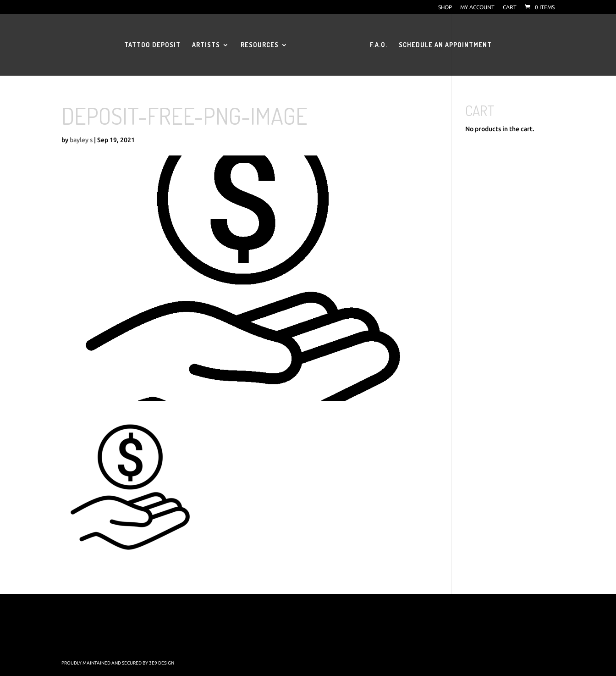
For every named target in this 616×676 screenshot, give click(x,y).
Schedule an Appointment (445, 45)
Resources (260, 45)
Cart (510, 7)
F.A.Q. (379, 45)
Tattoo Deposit (152, 45)
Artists (206, 45)
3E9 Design (162, 663)
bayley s (81, 140)
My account (477, 7)
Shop (445, 7)
